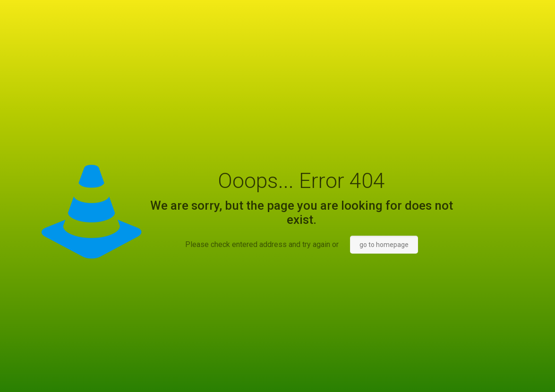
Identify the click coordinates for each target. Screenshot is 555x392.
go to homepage (384, 245)
